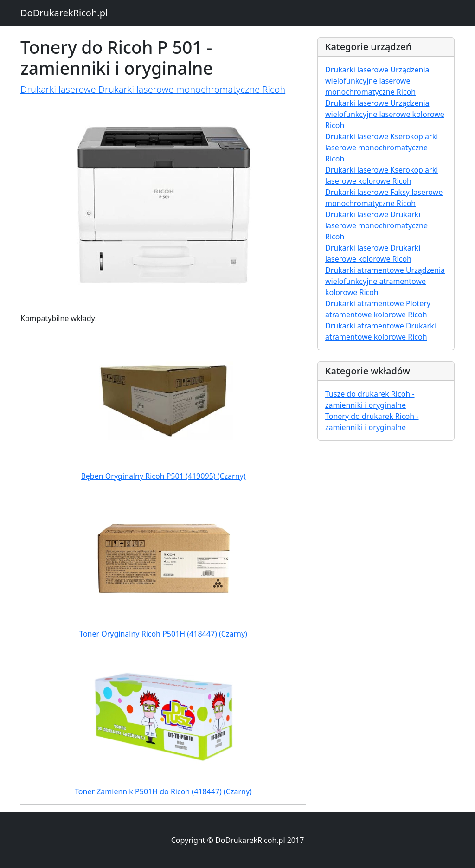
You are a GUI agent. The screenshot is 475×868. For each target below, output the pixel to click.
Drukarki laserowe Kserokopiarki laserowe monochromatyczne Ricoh (382, 148)
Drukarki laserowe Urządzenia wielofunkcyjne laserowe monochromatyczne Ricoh (377, 81)
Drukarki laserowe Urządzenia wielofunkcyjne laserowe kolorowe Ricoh (385, 114)
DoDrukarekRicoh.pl (64, 13)
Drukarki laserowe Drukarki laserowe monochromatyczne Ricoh (153, 89)
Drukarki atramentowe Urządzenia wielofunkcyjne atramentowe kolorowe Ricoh (385, 281)
